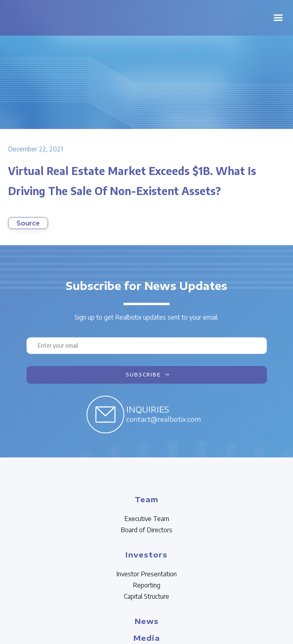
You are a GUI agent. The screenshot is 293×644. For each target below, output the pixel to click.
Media (147, 638)
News (147, 621)
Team (146, 499)
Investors (146, 554)
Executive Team (147, 519)
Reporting (146, 585)
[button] (278, 18)
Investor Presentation (146, 574)
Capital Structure (146, 596)
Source (28, 223)
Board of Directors (146, 530)
